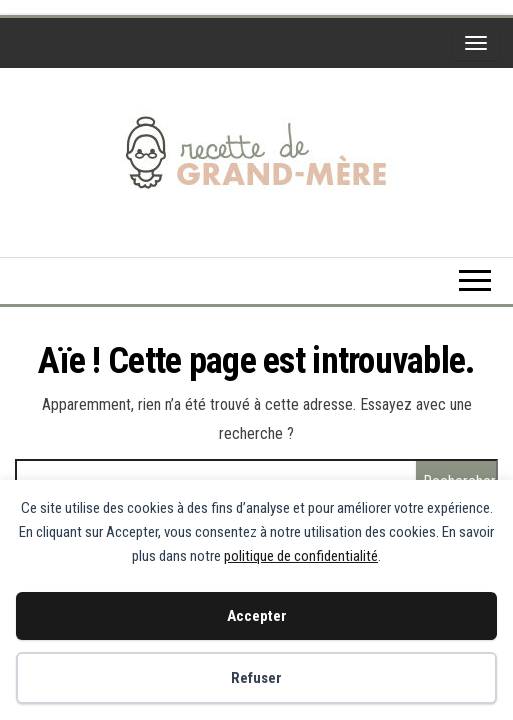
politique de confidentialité (301, 556)
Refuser (256, 678)
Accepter (257, 616)
